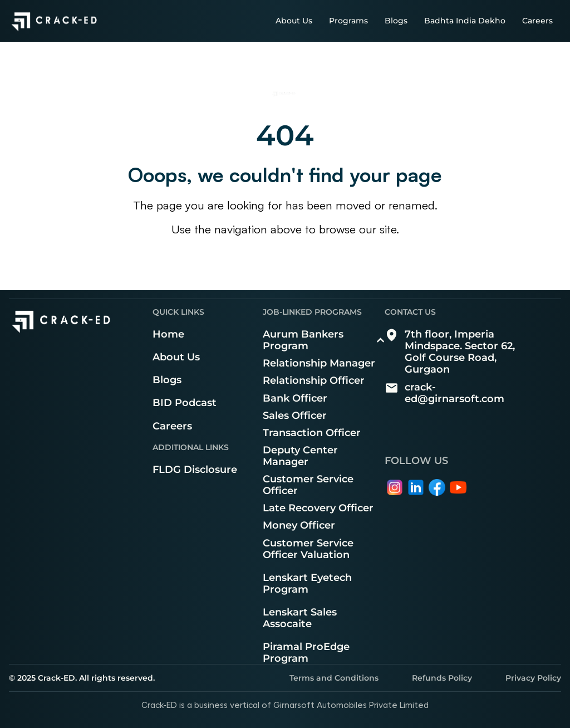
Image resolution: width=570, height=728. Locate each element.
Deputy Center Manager (300, 456)
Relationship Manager (319, 363)
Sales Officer (295, 415)
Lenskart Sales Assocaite (300, 618)
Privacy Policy (533, 678)
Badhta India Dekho (465, 21)
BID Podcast (185, 402)
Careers (537, 21)
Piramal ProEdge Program (306, 652)
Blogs (396, 21)
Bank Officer (295, 398)
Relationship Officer (314, 380)
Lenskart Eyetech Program (307, 583)
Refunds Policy (442, 678)
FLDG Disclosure (195, 469)
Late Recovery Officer (318, 508)
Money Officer (299, 525)
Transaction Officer (312, 433)
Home (168, 334)
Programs (348, 21)
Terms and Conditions (334, 678)
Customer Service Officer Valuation (308, 549)
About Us (294, 21)
